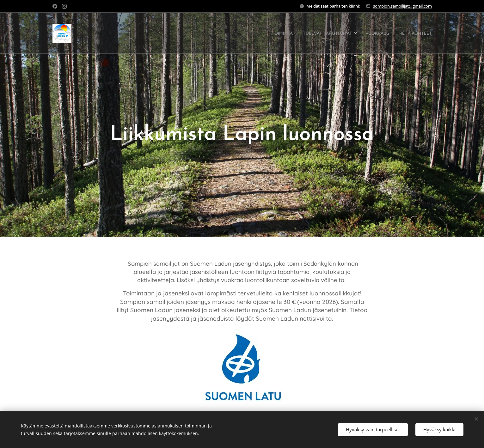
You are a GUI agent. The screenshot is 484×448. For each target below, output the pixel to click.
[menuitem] (229, 33)
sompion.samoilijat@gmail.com (402, 6)
